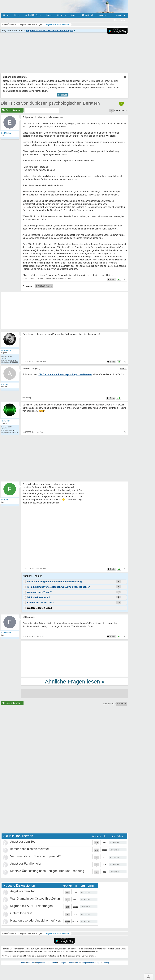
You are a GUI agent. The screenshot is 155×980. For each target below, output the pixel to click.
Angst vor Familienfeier (26, 864)
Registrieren (120, 20)
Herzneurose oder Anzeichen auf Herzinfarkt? (41, 920)
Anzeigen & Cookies (66, 963)
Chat (73, 15)
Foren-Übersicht (9, 933)
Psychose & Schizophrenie (58, 933)
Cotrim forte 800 (21, 913)
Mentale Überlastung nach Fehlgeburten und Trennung (47, 871)
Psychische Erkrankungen (31, 933)
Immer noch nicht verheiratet (30, 849)
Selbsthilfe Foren (33, 15)
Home (6, 15)
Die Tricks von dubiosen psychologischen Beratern (50, 103)
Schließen (63, 95)
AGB (78, 963)
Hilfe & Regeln (87, 15)
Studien (103, 15)
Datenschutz (52, 963)
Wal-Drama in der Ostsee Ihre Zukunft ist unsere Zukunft (48, 899)
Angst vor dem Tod (23, 842)
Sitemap (106, 963)
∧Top (149, 977)
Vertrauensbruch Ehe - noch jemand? (35, 856)
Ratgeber (62, 15)
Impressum (41, 963)
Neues (17, 15)
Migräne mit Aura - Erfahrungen (31, 906)
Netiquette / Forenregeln (91, 963)
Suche (49, 15)
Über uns (31, 963)
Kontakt (23, 963)
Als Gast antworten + (12, 110)
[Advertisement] (75, 658)
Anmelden (121, 15)
